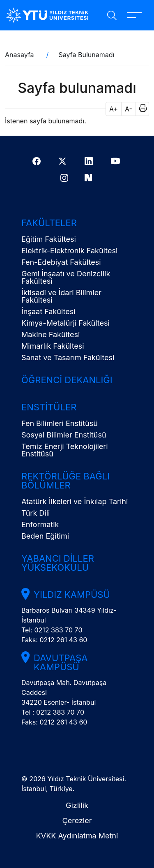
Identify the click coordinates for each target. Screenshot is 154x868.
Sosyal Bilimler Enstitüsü (64, 435)
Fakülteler (49, 223)
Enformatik (40, 524)
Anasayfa (20, 55)
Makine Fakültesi (51, 334)
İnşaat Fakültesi (48, 311)
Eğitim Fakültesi (49, 239)
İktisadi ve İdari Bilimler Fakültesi (61, 296)
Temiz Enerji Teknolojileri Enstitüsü (65, 450)
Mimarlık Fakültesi (53, 346)
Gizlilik (77, 805)
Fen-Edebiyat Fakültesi (61, 262)
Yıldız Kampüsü (72, 595)
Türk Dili (36, 513)
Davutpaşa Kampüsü (61, 662)
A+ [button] (114, 109)
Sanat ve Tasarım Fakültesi (68, 358)
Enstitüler (49, 407)
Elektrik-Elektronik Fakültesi (69, 251)
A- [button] (129, 109)
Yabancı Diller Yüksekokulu (58, 563)
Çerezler (77, 821)
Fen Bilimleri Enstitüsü (60, 423)
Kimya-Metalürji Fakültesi (66, 323)
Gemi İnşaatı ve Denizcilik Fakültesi (66, 277)
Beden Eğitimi (45, 536)
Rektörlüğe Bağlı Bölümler (66, 481)
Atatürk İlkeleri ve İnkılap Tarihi (75, 501)
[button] (140, 109)
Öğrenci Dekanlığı (67, 380)
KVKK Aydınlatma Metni (77, 836)
